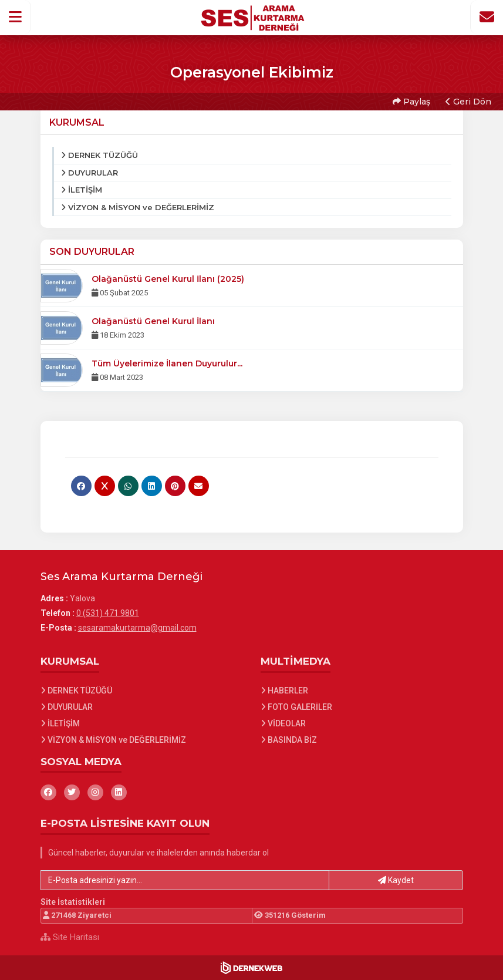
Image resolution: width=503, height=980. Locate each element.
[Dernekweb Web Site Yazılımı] (252, 968)
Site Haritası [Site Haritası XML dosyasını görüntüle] (70, 937)
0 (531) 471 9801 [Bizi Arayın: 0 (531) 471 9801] (108, 613)
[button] (16, 17)
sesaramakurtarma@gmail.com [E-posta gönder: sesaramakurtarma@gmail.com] (137, 628)
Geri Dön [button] (468, 102)
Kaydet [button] (396, 880)
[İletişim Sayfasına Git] (487, 17)
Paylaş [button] (411, 102)
